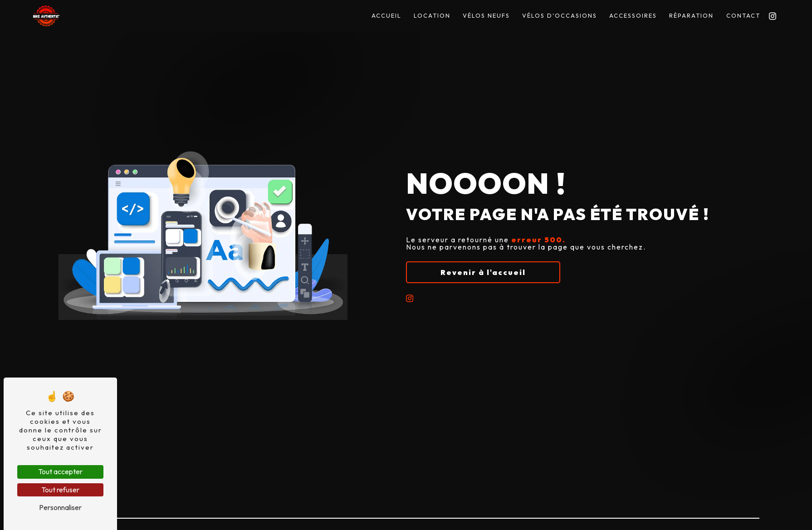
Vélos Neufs (486, 15)
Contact (743, 15)
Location (432, 15)
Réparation (691, 15)
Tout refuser (60, 490)
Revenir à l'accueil (483, 272)
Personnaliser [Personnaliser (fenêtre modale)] (60, 507)
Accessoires (633, 15)
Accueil (386, 15)
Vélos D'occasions (560, 15)
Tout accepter (60, 471)
